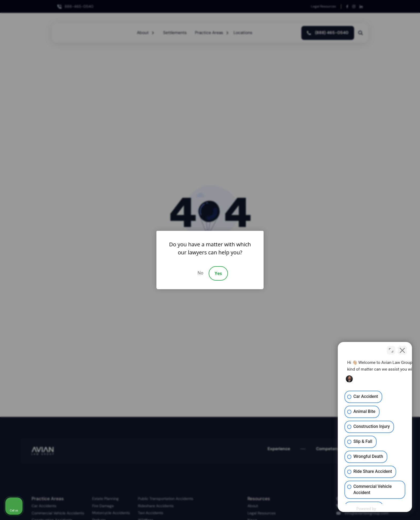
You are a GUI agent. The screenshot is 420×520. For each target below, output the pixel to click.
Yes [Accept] (218, 273)
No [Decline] (200, 273)
